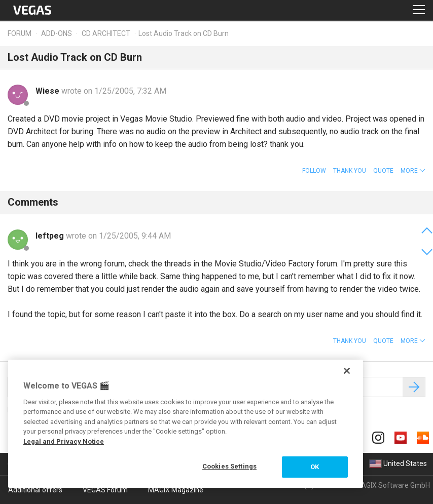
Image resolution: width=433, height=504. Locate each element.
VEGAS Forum (105, 490)
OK (315, 467)
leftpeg (51, 236)
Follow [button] (314, 171)
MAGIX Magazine (176, 490)
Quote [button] (383, 171)
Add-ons (57, 33)
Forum (20, 33)
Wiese (48, 91)
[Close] (347, 371)
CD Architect (106, 33)
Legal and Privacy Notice (64, 441)
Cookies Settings (229, 466)
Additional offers (35, 490)
